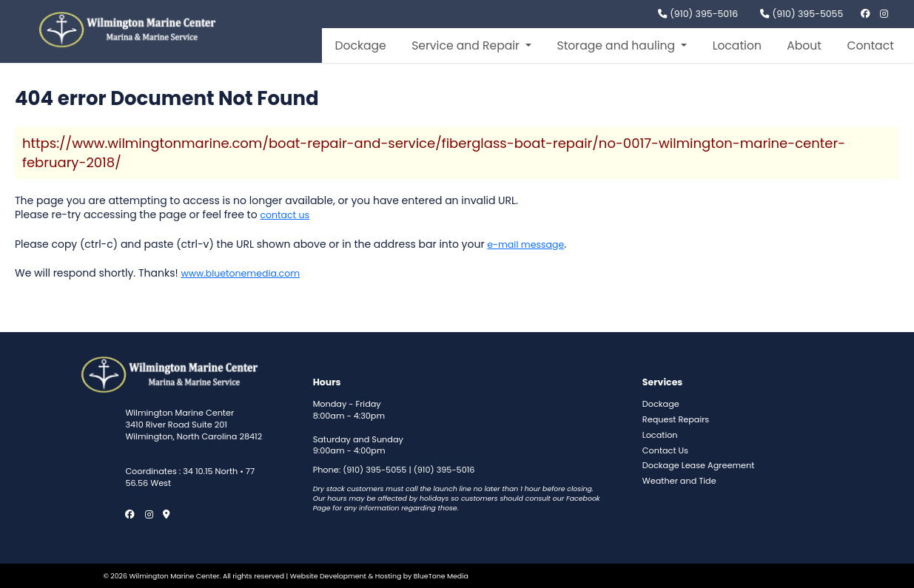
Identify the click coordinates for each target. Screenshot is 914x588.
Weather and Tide (679, 481)
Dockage (360, 45)
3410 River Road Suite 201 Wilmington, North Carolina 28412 (194, 431)
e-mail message (525, 244)
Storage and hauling (617, 45)
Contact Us (665, 451)
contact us (285, 215)
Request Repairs (676, 420)
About (804, 45)
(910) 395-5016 (698, 14)
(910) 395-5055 (802, 14)
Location (737, 45)
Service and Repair (467, 45)
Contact (870, 45)
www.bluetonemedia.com (240, 273)
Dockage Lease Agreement (698, 466)
